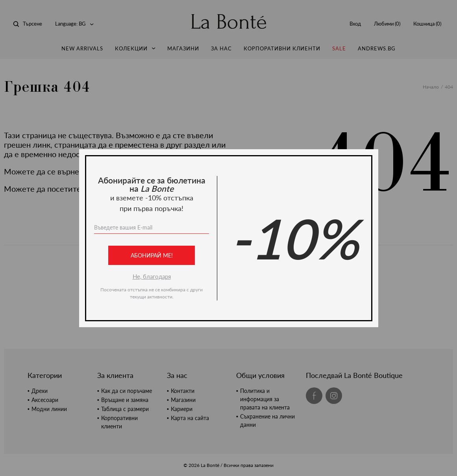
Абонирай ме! (151, 255)
